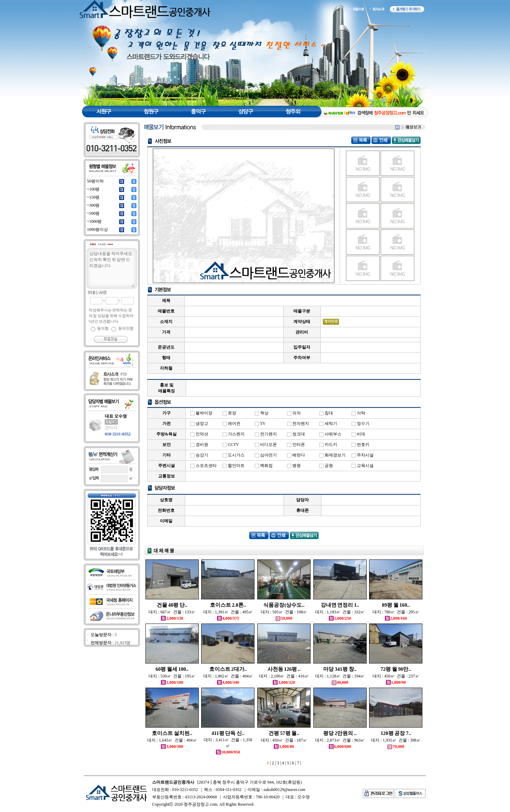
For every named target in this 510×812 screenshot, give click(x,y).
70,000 (396, 746)
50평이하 (95, 181)
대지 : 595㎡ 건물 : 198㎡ (284, 612)
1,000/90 (396, 682)
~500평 (93, 213)
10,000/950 (228, 752)
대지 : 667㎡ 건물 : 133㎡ (172, 612)
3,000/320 (284, 682)
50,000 (284, 618)
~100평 (93, 189)
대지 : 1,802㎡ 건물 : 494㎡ (228, 676)
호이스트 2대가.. (228, 669)
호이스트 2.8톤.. (228, 605)
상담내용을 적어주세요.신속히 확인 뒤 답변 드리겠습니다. (111, 269)
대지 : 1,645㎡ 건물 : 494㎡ (172, 740)
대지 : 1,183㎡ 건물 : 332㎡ (340, 612)
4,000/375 (228, 618)
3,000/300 (172, 746)
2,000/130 (172, 618)
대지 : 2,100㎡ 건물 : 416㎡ (284, 676)
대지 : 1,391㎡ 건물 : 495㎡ (228, 612)
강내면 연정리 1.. (340, 605)
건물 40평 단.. (172, 605)
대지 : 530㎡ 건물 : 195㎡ (172, 676)
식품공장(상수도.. (284, 605)
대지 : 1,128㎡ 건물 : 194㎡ (340, 676)
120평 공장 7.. (396, 733)
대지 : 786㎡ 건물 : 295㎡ (396, 612)
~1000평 (94, 221)
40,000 (340, 682)
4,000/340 (228, 682)
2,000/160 (396, 618)
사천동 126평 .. (284, 669)
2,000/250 (340, 618)
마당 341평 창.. (340, 669)
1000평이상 (97, 229)
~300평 (93, 205)
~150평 (93, 197)
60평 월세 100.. (172, 669)
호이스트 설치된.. (172, 733)
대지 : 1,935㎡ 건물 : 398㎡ (396, 740)
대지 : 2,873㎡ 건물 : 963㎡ (340, 740)
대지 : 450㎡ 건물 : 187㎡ (284, 740)
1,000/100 (172, 682)
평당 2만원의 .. (340, 733)
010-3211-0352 (118, 434)
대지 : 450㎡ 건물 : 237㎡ (396, 676)
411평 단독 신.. (228, 733)
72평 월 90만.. (396, 669)
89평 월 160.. (396, 605)
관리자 (111, 428)
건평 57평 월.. (284, 733)
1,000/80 (284, 746)
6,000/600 (340, 746)
